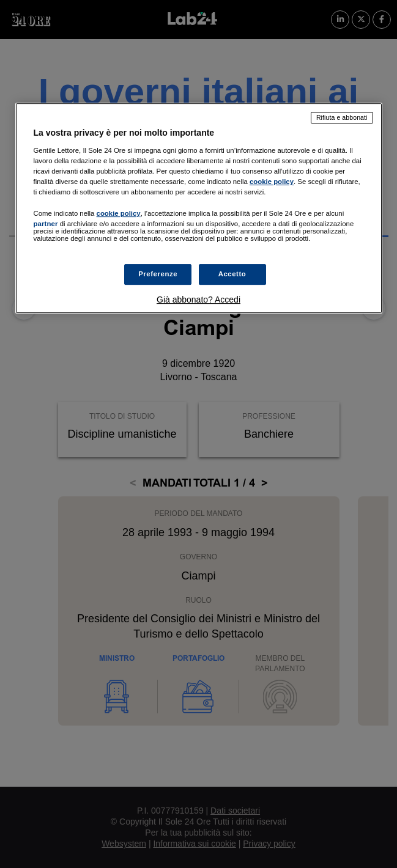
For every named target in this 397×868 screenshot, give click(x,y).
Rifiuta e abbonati (342, 117)
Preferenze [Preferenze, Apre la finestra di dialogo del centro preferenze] (158, 274)
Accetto (232, 274)
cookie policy (272, 182)
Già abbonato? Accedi (198, 300)
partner (46, 224)
